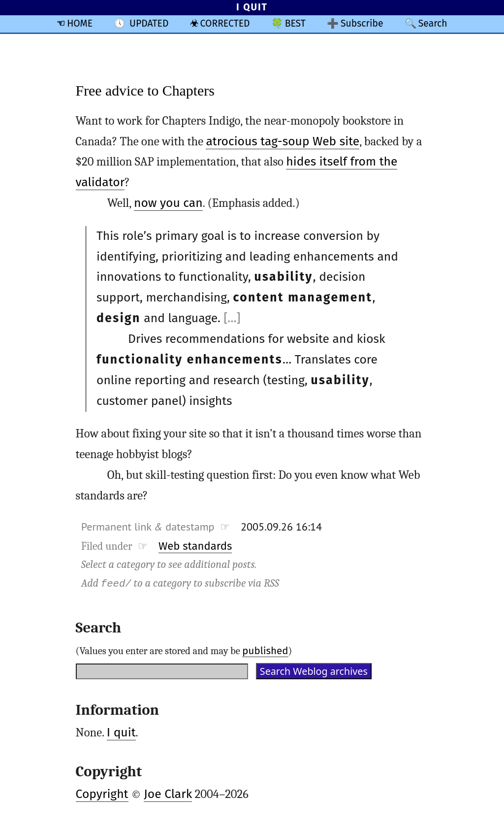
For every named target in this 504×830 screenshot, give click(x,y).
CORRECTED (225, 23)
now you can (168, 203)
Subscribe (362, 23)
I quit (121, 732)
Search (433, 23)
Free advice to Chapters (145, 90)
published (265, 651)
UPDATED (149, 23)
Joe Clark (168, 794)
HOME (80, 23)
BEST (295, 23)
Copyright (102, 794)
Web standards (195, 546)
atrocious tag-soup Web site (283, 141)
